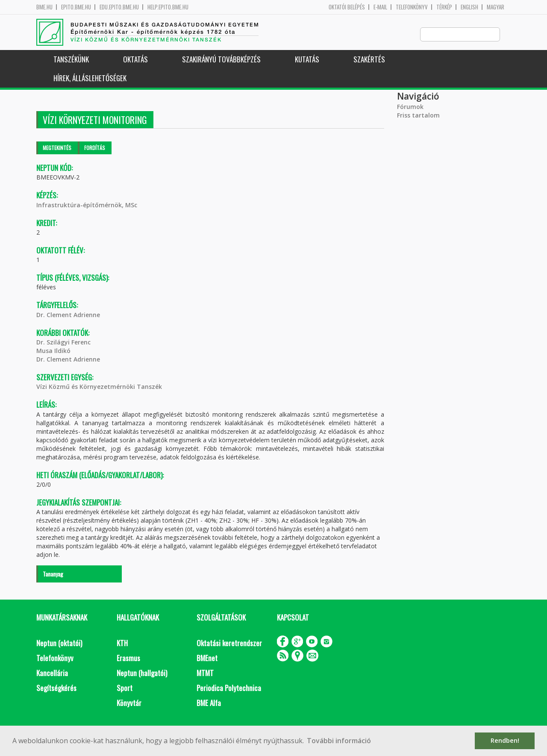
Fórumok (410, 107)
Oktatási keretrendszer (229, 643)
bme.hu (44, 7)
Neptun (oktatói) (59, 643)
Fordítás (95, 148)
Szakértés (369, 60)
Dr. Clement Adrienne (68, 315)
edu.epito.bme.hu (119, 7)
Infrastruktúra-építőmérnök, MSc (87, 205)
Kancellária (52, 673)
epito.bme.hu (76, 7)
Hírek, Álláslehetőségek (90, 78)
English (469, 7)
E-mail (380, 7)
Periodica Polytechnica (229, 688)
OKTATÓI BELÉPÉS (347, 7)
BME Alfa (209, 703)
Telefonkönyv (412, 7)
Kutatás (307, 60)
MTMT (205, 673)
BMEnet (207, 658)
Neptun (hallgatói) (142, 673)
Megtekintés (57, 148)
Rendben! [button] (505, 740)
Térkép (444, 7)
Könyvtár (129, 703)
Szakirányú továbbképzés (221, 60)
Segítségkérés (56, 688)
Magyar (496, 7)
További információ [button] (339, 741)
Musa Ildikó (53, 351)
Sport (125, 688)
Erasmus (128, 658)
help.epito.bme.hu (168, 7)
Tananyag (53, 574)
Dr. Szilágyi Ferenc (63, 343)
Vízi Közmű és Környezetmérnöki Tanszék (99, 387)
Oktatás (135, 60)
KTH (122, 643)
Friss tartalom (418, 116)
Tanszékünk (71, 60)
